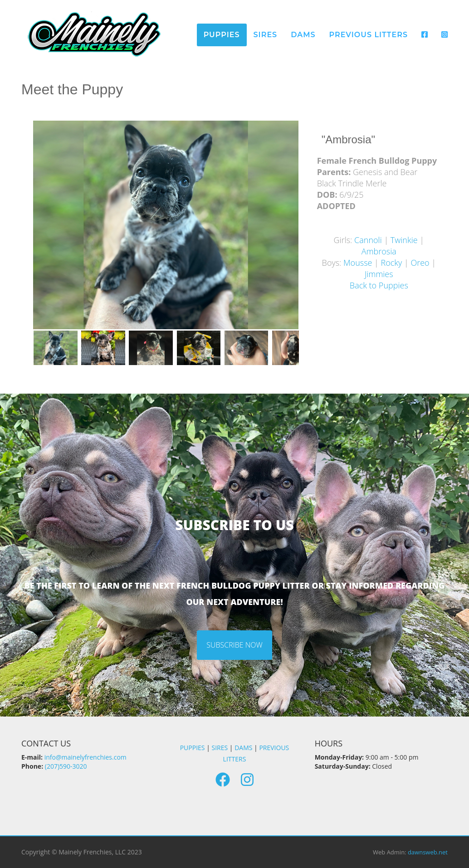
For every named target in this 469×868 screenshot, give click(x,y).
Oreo (420, 263)
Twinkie (404, 240)
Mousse (358, 263)
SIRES (220, 748)
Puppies (222, 35)
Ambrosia (379, 251)
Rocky (392, 263)
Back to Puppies (379, 285)
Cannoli (368, 240)
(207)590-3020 (66, 766)
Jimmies (379, 274)
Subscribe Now (234, 645)
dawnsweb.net (428, 852)
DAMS (243, 748)
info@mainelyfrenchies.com (85, 757)
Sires (266, 35)
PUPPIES (193, 748)
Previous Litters (369, 35)
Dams (303, 35)
